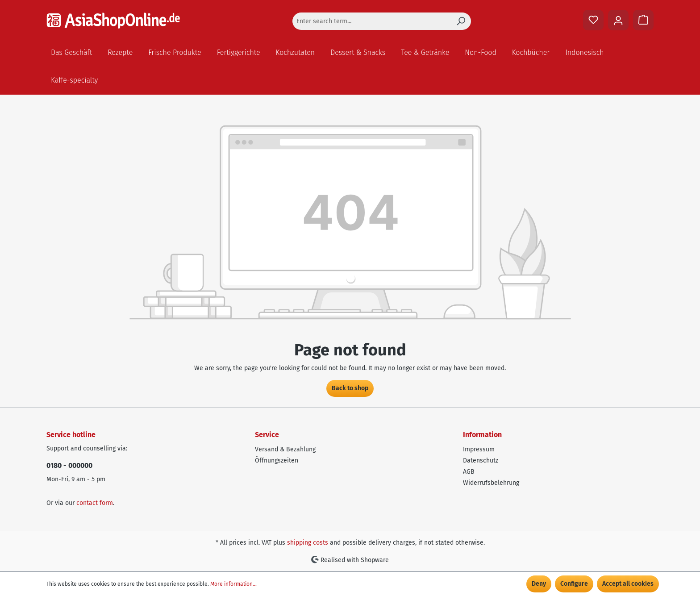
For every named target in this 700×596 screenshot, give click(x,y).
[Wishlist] (593, 20)
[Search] (461, 21)
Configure (574, 584)
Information (482, 435)
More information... (233, 584)
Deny (539, 584)
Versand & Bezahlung (285, 449)
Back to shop (350, 388)
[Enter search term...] (372, 21)
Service (267, 435)
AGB (469, 472)
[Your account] (618, 20)
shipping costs (308, 543)
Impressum (479, 449)
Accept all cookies (628, 584)
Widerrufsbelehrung (491, 483)
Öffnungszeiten (277, 461)
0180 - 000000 (69, 465)
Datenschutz (481, 461)
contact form (95, 503)
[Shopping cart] (643, 20)
